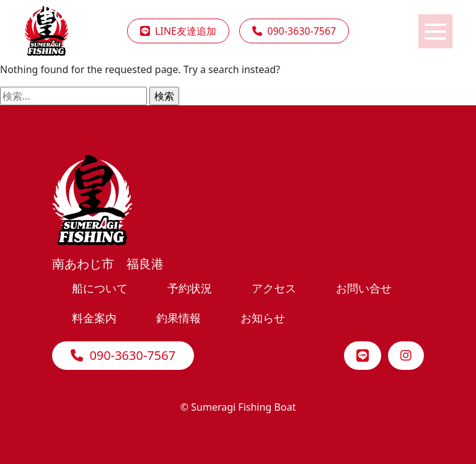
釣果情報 (178, 317)
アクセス (274, 288)
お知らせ (263, 317)
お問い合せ (364, 288)
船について (100, 288)
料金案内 (94, 317)
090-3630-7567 (123, 355)
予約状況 (190, 288)
